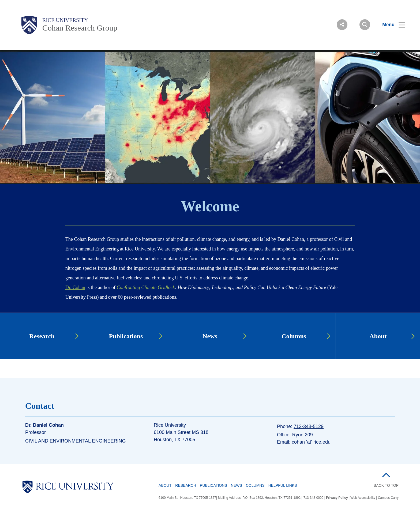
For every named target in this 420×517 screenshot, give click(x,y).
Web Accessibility (363, 498)
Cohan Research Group (80, 28)
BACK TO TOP (386, 485)
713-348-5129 (309, 426)
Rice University (65, 20)
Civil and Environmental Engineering (75, 441)
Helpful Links (283, 485)
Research (186, 485)
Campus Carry (388, 498)
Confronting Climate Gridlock (146, 287)
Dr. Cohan (75, 287)
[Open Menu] (390, 25)
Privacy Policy (337, 498)
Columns (255, 485)
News (237, 485)
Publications (213, 485)
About (165, 485)
